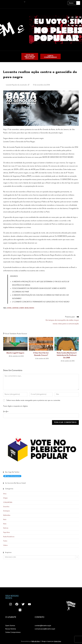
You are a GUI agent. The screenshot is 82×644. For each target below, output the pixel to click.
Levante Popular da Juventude (16, 85)
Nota (5, 520)
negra (27, 308)
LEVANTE (22, 308)
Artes (5, 494)
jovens (9, 308)
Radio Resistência (9, 537)
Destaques (7, 511)
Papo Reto (7, 532)
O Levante (21, 2)
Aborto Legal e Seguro (15, 353)
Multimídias (7, 515)
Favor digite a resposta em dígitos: (16, 406)
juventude (15, 308)
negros (32, 308)
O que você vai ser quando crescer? (41, 354)
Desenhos (6, 507)
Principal (3, 2)
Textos (5, 541)
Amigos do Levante (6, 6)
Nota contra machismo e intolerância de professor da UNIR (67, 355)
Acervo (15, 6)
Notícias (6, 528)
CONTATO (40, 600)
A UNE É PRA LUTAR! (25, 6)
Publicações (11, 2)
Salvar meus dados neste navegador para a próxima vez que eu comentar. (33, 400)
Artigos (5, 498)
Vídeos (5, 545)
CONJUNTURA (8, 502)
